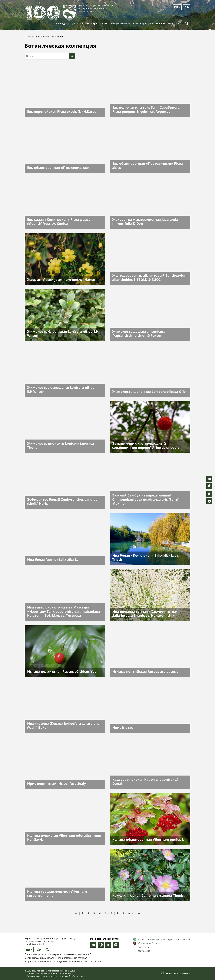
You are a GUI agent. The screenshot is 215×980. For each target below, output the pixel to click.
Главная (29, 36)
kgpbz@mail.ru (40, 944)
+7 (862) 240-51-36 (44, 941)
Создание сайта (183, 973)
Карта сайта (144, 951)
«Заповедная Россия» (149, 943)
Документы (143, 947)
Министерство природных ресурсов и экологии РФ (164, 939)
